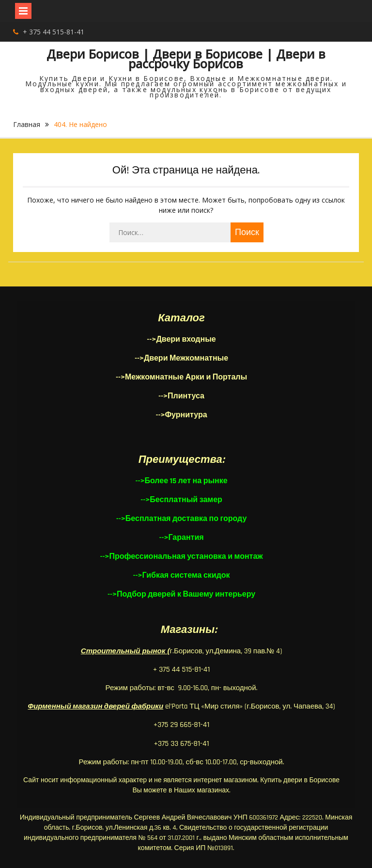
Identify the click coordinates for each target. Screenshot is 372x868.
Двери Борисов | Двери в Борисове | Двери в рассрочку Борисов (186, 59)
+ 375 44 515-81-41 (54, 32)
